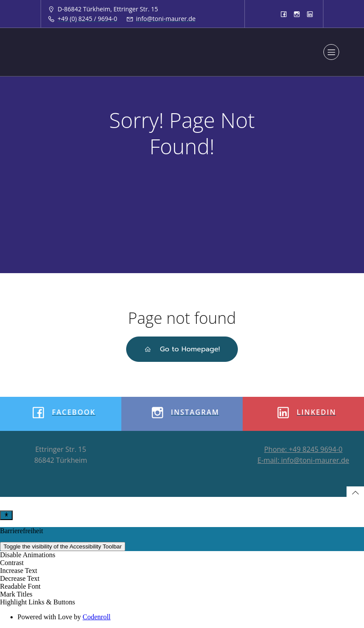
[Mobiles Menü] (331, 52)
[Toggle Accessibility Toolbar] (6, 515)
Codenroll (96, 617)
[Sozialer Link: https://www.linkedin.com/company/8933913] (310, 14)
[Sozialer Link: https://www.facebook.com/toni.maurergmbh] (284, 14)
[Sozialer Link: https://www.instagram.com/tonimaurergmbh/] (297, 14)
